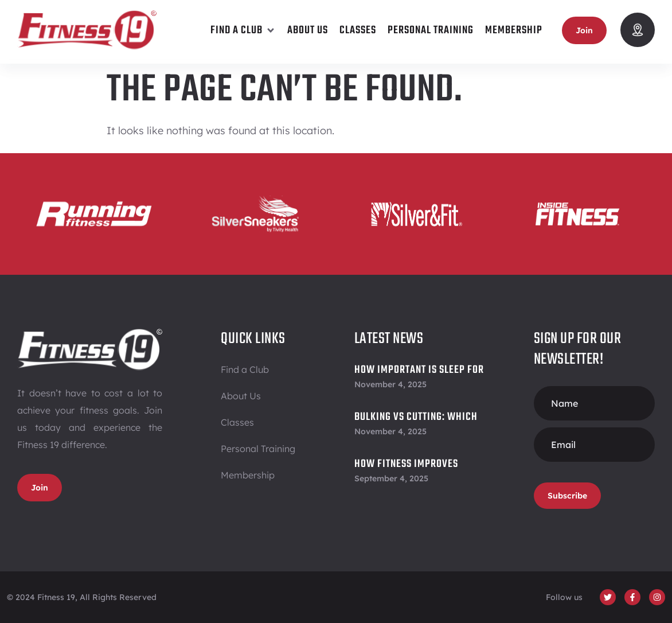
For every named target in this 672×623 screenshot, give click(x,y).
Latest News (389, 339)
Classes (237, 422)
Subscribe (567, 496)
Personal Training (258, 449)
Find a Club (245, 369)
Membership (248, 475)
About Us (241, 396)
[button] (243, 30)
